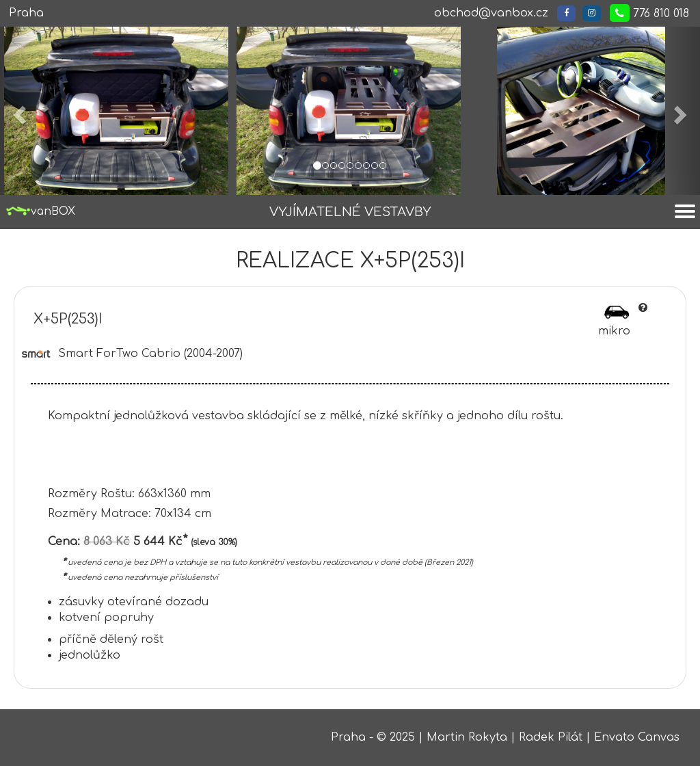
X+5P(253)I (68, 319)
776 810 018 (649, 13)
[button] (17, 111)
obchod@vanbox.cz (491, 13)
